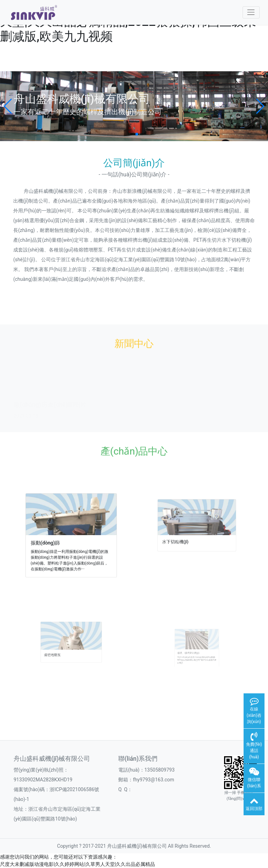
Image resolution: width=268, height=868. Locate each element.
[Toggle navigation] (251, 12)
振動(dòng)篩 (59, 539)
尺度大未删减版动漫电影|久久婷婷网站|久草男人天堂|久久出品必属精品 (77, 864)
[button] (8, 106)
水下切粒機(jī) (187, 538)
